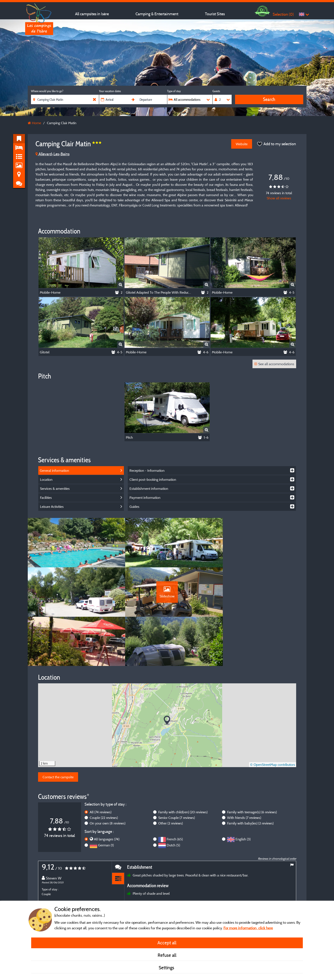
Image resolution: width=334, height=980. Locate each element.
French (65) (175, 794)
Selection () (283, 14)
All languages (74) (107, 794)
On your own (108, 778)
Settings (167, 968)
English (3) (243, 794)
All (101, 767)
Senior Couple (177, 772)
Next (292, 889)
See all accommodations (274, 364)
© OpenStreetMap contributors (273, 720)
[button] (167, 675)
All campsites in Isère (92, 14)
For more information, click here (248, 928)
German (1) (106, 800)
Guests (216, 91)
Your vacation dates (110, 91)
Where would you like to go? (47, 91)
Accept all (167, 943)
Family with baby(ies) (250, 778)
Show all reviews (279, 198)
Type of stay (174, 91)
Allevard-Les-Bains (52, 154)
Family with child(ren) (183, 767)
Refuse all (167, 955)
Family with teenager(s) (252, 767)
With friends (244, 772)
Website (241, 144)
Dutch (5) (173, 800)
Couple (104, 772)
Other (171, 778)
